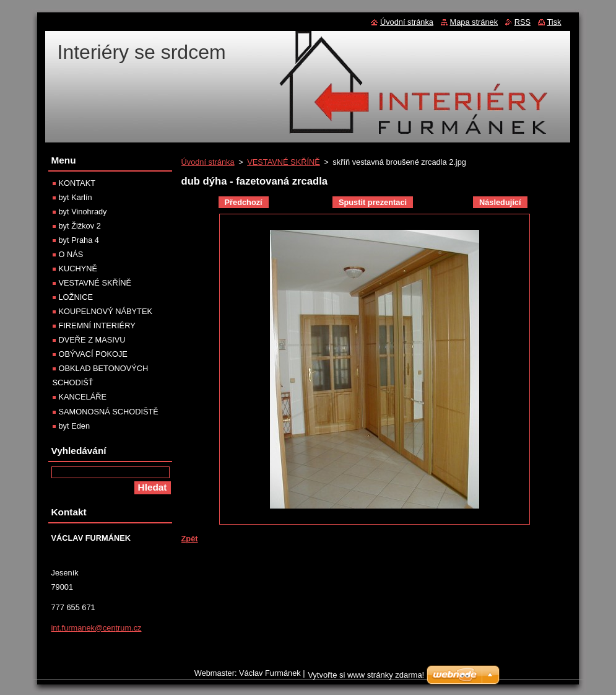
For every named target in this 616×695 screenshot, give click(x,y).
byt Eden (75, 426)
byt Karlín (76, 197)
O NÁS (71, 254)
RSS (523, 22)
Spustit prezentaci (373, 202)
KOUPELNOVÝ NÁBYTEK (106, 311)
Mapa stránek (474, 22)
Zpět (190, 539)
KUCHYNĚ (78, 269)
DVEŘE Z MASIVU (92, 340)
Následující (500, 202)
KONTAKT (77, 183)
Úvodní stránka (208, 162)
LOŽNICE (76, 297)
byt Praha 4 (79, 240)
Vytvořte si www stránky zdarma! (366, 678)
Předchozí (244, 202)
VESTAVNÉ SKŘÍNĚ (284, 162)
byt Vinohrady (83, 212)
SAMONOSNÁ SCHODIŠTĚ (109, 412)
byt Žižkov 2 (80, 226)
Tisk (554, 22)
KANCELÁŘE (83, 397)
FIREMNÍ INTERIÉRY (97, 326)
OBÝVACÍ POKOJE (93, 354)
